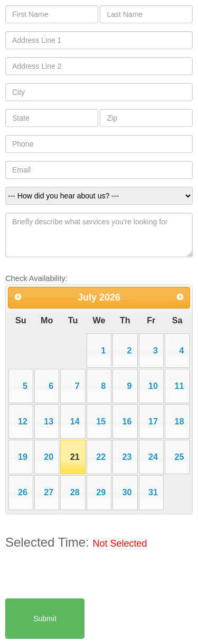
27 (49, 492)
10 (153, 386)
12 (23, 421)
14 (75, 421)
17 (153, 421)
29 (101, 492)
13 (49, 421)
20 (49, 457)
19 (23, 457)
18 (179, 421)
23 (127, 457)
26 (23, 492)
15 (101, 421)
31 (153, 492)
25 (179, 457)
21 (75, 457)
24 (153, 457)
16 (127, 421)
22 (101, 457)
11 (179, 386)
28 (75, 492)
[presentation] (86, 578)
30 (127, 492)
